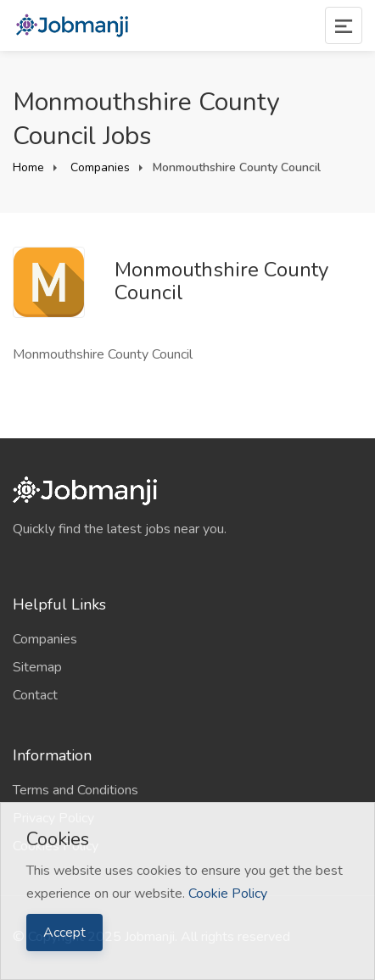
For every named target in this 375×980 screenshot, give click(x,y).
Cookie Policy (228, 894)
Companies (98, 167)
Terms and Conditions (76, 790)
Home (28, 167)
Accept (64, 933)
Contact (35, 695)
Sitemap (37, 667)
